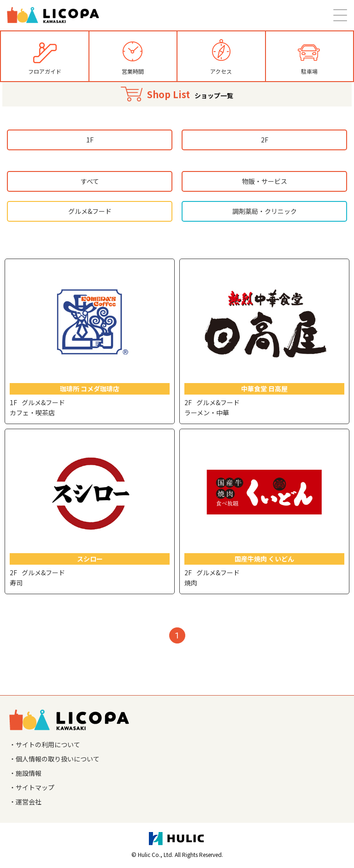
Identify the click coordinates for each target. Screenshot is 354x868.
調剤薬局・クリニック (265, 211)
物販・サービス (265, 181)
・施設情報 (25, 773)
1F (90, 140)
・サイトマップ (32, 787)
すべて (90, 181)
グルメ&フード (90, 211)
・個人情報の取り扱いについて (54, 759)
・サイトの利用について (45, 744)
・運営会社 (25, 802)
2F (265, 140)
